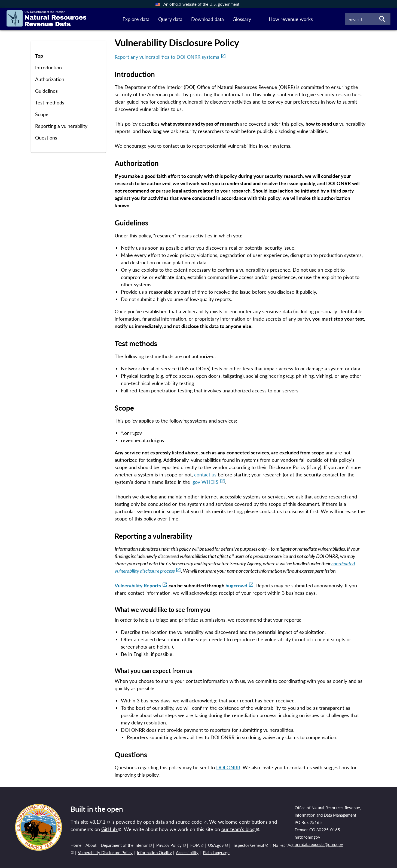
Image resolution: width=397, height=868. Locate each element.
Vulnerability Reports (141, 585)
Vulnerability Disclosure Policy (105, 852)
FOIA (197, 845)
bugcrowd (240, 585)
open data (154, 822)
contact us (205, 475)
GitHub (111, 829)
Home (76, 845)
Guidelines (46, 91)
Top (39, 56)
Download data (207, 19)
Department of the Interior (126, 845)
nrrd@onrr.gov (307, 837)
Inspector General (251, 845)
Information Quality (154, 852)
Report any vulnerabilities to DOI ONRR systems (170, 57)
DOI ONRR (228, 767)
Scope (42, 114)
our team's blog (240, 829)
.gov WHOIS (208, 482)
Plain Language (216, 852)
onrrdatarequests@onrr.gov (319, 844)
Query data (170, 19)
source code (191, 822)
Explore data (136, 19)
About (91, 845)
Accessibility (187, 852)
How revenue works (291, 19)
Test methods (50, 103)
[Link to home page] (46, 19)
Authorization (50, 79)
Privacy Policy (171, 845)
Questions (46, 138)
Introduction (48, 68)
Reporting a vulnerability (61, 126)
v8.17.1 (100, 822)
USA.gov (218, 845)
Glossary (242, 19)
